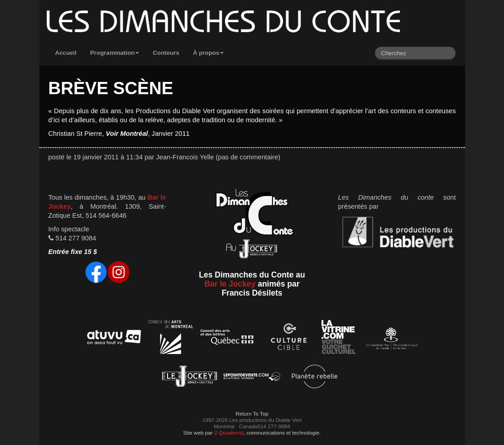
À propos (209, 53)
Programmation (115, 53)
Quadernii (229, 433)
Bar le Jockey (230, 284)
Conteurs (166, 53)
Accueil (66, 53)
